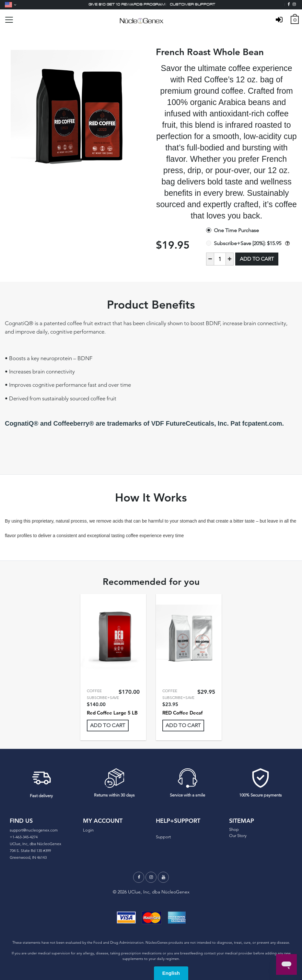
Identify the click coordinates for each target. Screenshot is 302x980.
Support (163, 837)
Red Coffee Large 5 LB (112, 713)
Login (88, 830)
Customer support (192, 4)
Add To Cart (108, 725)
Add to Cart (257, 259)
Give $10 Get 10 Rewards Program (127, 4)
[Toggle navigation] (9, 20)
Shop (234, 829)
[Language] (11, 5)
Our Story (238, 836)
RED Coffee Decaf (182, 713)
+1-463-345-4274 (24, 837)
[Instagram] (294, 5)
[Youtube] (163, 877)
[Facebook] (289, 5)
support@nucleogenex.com (34, 830)
